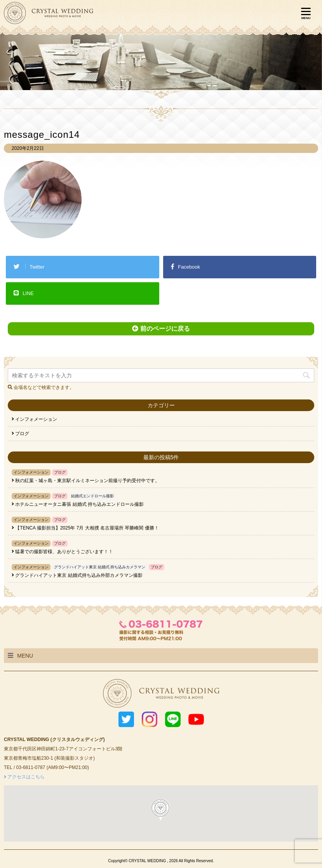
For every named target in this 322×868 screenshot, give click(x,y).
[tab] (161, 656)
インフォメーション (34, 419)
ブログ (20, 434)
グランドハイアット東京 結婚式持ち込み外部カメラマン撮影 (79, 575)
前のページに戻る (161, 329)
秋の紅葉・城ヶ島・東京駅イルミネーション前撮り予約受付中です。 (87, 481)
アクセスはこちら (24, 777)
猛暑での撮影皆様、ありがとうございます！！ (64, 552)
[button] (160, 809)
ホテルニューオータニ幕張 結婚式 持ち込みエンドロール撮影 (79, 504)
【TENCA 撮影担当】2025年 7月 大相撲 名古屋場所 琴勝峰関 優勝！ (87, 528)
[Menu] (306, 14)
